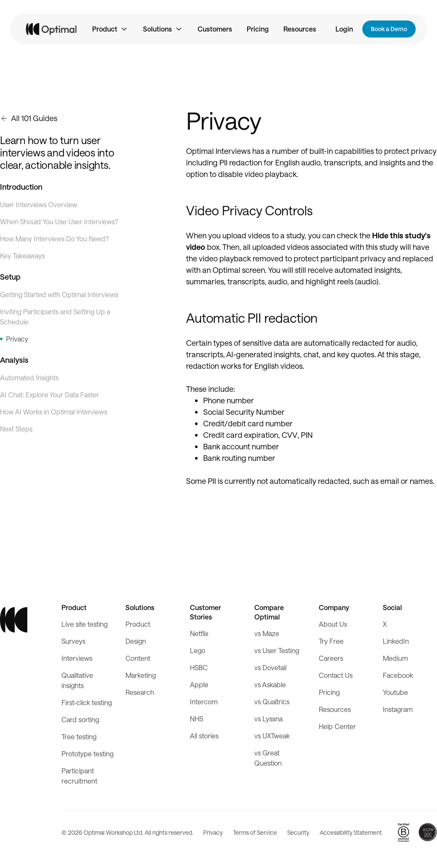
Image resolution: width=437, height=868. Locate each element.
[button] (110, 29)
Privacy (213, 832)
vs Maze (267, 633)
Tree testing (79, 736)
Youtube (395, 692)
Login (344, 29)
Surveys (73, 641)
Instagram (398, 709)
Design (136, 641)
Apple (199, 684)
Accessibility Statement (351, 832)
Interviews (77, 658)
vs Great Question (268, 758)
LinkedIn (396, 641)
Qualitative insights (77, 680)
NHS (197, 719)
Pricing (258, 29)
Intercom (204, 702)
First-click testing (87, 702)
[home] (52, 29)
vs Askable (270, 684)
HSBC (199, 667)
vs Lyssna (268, 719)
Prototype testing (87, 754)
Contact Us (336, 675)
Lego (198, 650)
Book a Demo (389, 29)
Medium (395, 658)
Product (138, 624)
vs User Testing (277, 650)
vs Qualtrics (272, 702)
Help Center (337, 726)
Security (298, 832)
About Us (333, 624)
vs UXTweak (272, 736)
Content (138, 658)
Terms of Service (255, 832)
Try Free (331, 641)
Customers (215, 29)
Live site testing (84, 624)
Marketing (141, 675)
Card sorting (80, 719)
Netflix (199, 633)
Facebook (398, 675)
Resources (300, 29)
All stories (204, 736)
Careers (331, 658)
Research (140, 692)
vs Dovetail (270, 667)
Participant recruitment (79, 776)
